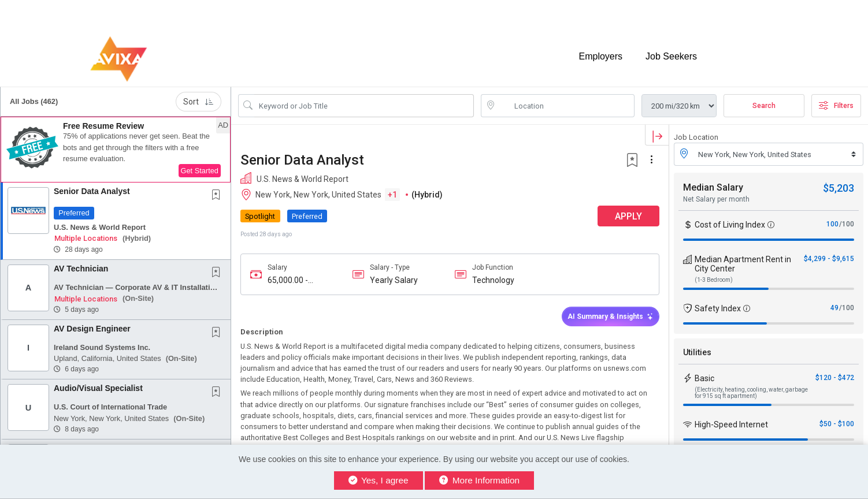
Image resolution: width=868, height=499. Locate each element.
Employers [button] (600, 56)
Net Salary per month (716, 199)
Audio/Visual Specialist (98, 388)
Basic (704, 378)
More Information (479, 480)
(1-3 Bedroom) (714, 280)
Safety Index (718, 308)
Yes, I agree (379, 480)
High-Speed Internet (731, 424)
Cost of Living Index (730, 225)
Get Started (200, 171)
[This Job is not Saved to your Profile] (218, 196)
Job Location (696, 137)
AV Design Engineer (92, 329)
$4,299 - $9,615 (829, 259)
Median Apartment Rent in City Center (743, 264)
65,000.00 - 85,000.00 (288, 280)
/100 (847, 224)
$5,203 (839, 188)
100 (832, 224)
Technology (493, 280)
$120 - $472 (835, 378)
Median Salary (713, 187)
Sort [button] (199, 102)
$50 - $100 (837, 424)
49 (834, 308)
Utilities (697, 352)
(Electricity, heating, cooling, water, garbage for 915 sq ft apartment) (751, 393)
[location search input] (566, 106)
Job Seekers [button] (671, 56)
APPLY (628, 216)
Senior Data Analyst (92, 191)
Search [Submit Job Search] (764, 106)
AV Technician (81, 269)
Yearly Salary (394, 280)
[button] (116, 150)
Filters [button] (836, 106)
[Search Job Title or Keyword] (364, 106)
